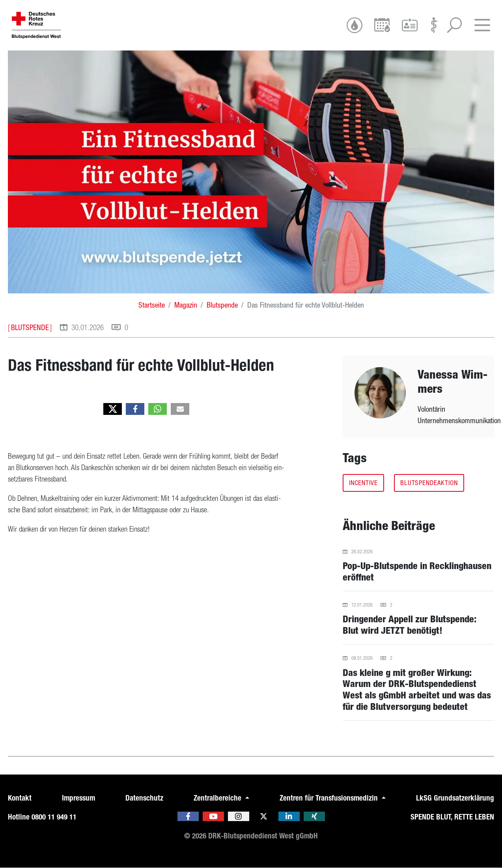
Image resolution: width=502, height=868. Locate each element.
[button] (113, 409)
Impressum (78, 798)
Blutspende (222, 305)
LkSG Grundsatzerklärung (455, 798)
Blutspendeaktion (429, 483)
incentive (363, 483)
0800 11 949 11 (54, 817)
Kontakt (20, 798)
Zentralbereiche (218, 798)
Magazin (186, 305)
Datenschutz (144, 798)
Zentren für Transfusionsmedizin (330, 798)
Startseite (152, 305)
